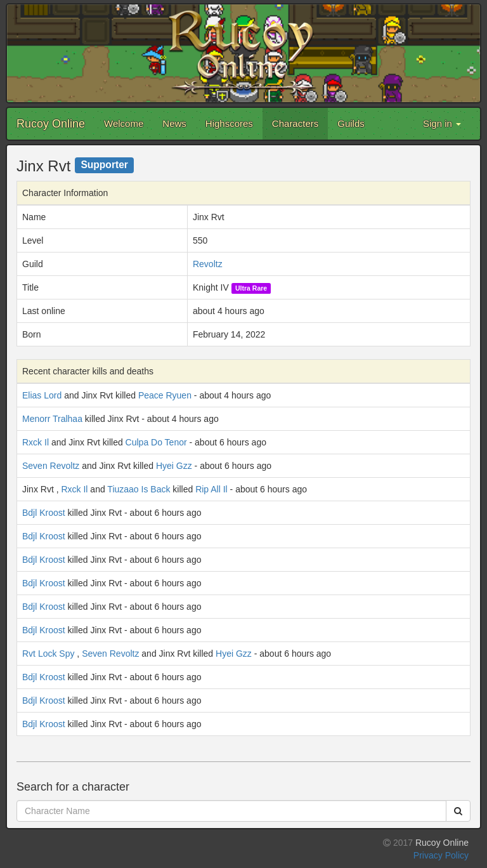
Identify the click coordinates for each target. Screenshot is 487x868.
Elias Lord (42, 395)
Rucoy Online (51, 124)
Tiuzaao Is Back (139, 489)
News (174, 123)
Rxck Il (36, 442)
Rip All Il (211, 489)
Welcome (124, 123)
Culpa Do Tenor (156, 442)
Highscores (229, 123)
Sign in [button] (442, 123)
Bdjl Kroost (44, 513)
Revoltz (208, 264)
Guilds (351, 123)
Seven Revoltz (51, 466)
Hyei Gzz (174, 466)
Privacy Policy (441, 855)
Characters (295, 123)
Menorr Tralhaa (52, 419)
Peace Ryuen (165, 395)
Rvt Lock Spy (48, 654)
